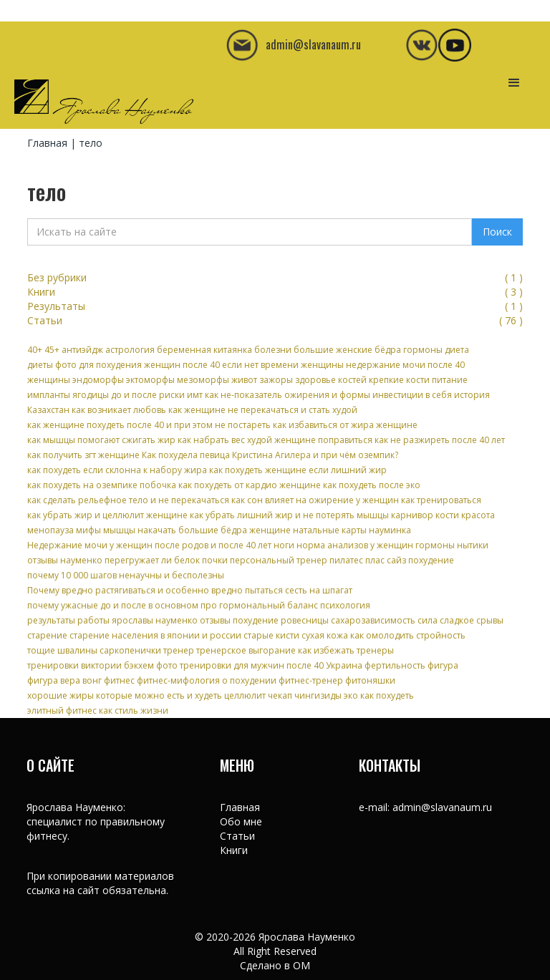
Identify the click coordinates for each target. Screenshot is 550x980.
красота (478, 515)
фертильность (395, 665)
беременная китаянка (204, 350)
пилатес (346, 560)
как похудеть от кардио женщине (250, 485)
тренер (179, 650)
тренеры (375, 650)
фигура (443, 665)
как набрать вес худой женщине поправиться (275, 440)
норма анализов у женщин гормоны (376, 545)
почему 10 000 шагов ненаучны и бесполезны (126, 575)
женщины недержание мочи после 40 (383, 365)
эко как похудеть (379, 695)
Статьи (237, 836)
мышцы (119, 530)
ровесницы (305, 620)
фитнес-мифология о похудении (207, 680)
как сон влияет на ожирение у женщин (315, 500)
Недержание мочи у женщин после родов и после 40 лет (149, 545)
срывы (490, 620)
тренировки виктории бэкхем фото (102, 665)
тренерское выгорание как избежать (275, 650)
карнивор (412, 515)
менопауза (50, 530)
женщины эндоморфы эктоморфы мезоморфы (128, 380)
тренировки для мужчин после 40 (252, 665)
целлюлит (245, 695)
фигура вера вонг (64, 680)
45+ (52, 350)
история (472, 395)
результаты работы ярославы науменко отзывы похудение (153, 620)
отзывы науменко (65, 560)
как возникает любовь (119, 410)
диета (457, 350)
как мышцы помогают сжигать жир (101, 440)
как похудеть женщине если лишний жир (298, 470)
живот (244, 380)
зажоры (276, 380)
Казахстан (48, 410)
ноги (284, 545)
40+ (35, 350)
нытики (473, 545)
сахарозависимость (373, 620)
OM (301, 965)
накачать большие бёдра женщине (214, 530)
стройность (441, 635)
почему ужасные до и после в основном (113, 605)
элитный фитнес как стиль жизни (98, 710)
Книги (234, 850)
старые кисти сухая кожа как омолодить (329, 635)
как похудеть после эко (372, 485)
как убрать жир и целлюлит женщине (107, 515)
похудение (431, 560)
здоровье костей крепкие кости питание (381, 380)
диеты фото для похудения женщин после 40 (124, 365)
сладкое (457, 620)
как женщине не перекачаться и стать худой (263, 410)
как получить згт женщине (83, 455)
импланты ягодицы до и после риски (106, 395)
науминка (390, 530)
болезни (273, 350)
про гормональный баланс (259, 605)
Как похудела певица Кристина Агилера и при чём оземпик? (270, 455)
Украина (344, 665)
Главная (47, 143)
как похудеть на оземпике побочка (102, 485)
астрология (130, 350)
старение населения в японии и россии (155, 635)
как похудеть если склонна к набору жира (117, 470)
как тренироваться (441, 500)
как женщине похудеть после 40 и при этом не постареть (149, 425)
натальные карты (330, 530)
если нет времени (260, 365)
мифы (88, 530)
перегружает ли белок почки (166, 560)
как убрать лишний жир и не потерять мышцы (289, 515)
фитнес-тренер (311, 680)
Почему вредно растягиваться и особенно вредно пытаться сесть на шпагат (190, 590)
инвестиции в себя (412, 395)
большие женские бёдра (347, 350)
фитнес (119, 680)
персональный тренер (279, 560)
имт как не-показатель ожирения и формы (279, 395)
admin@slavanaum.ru (442, 807)
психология (345, 605)
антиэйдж (82, 350)
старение (47, 635)
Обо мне (241, 821)
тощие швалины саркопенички (94, 650)
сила (428, 620)
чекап (280, 695)
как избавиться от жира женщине (345, 425)
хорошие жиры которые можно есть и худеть (125, 695)
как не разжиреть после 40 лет (440, 440)
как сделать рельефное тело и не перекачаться (128, 500)
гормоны (423, 350)
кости (447, 515)
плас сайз (386, 560)
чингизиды (318, 695)
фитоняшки (370, 680)
